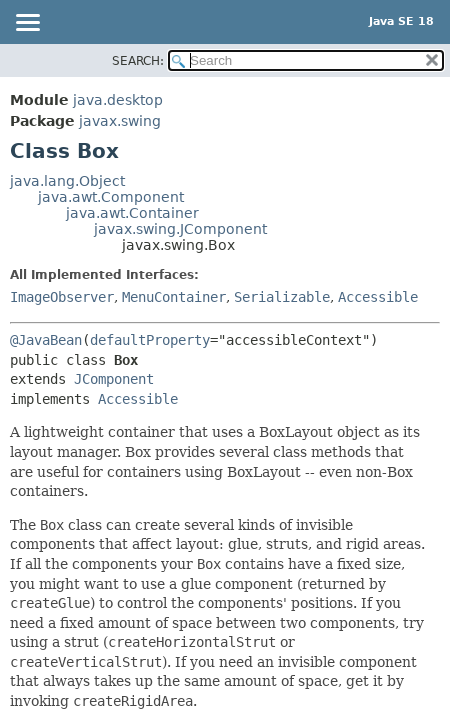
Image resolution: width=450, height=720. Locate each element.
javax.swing (120, 121)
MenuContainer (174, 297)
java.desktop (118, 100)
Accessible (378, 297)
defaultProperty (150, 340)
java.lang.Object (67, 181)
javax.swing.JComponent (180, 229)
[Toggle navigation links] (27, 24)
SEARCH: (138, 61)
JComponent (114, 379)
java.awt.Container (132, 213)
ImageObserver (62, 297)
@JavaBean (46, 340)
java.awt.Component (111, 197)
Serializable (282, 297)
